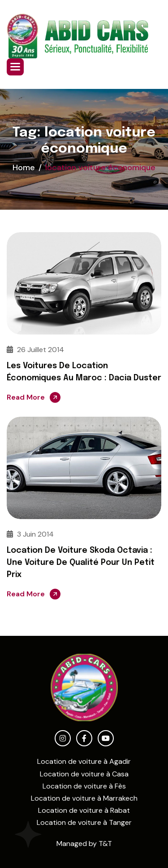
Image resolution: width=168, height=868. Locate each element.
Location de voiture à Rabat (84, 810)
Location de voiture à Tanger (84, 822)
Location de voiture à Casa (84, 774)
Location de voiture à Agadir (84, 761)
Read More (26, 397)
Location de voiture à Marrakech (84, 798)
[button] (15, 67)
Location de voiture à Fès (84, 786)
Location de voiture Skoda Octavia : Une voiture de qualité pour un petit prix (81, 563)
